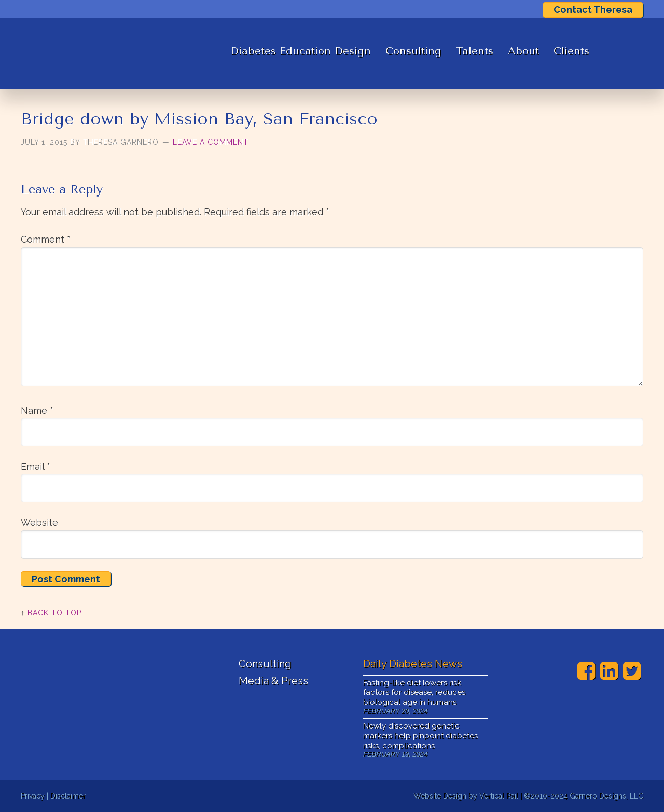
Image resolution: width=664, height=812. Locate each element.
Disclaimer (68, 796)
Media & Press (273, 681)
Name (37, 410)
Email (36, 466)
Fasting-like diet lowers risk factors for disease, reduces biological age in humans (414, 693)
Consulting (413, 51)
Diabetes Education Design (301, 51)
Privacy (33, 796)
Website (39, 522)
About (523, 51)
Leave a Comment (211, 142)
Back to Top (54, 613)
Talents (475, 51)
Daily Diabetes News (413, 664)
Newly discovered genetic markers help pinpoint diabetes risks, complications (420, 736)
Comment (46, 239)
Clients (571, 51)
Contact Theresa (593, 10)
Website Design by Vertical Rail (466, 796)
